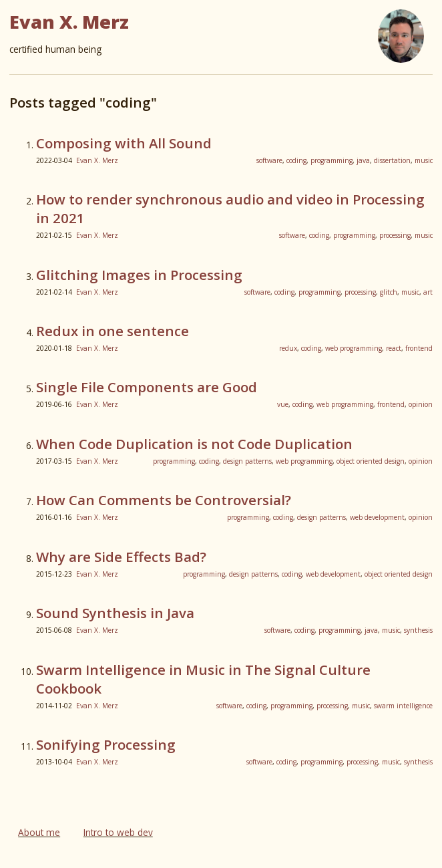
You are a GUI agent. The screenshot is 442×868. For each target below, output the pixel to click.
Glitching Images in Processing (139, 275)
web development (377, 517)
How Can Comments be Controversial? (164, 500)
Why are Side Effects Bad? (121, 557)
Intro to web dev (118, 832)
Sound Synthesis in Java (115, 613)
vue (283, 404)
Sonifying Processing (106, 744)
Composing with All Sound (124, 143)
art (428, 292)
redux (288, 348)
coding (296, 160)
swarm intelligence (403, 706)
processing (395, 235)
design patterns (247, 461)
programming (331, 160)
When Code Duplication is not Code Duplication (194, 444)
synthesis (418, 630)
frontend (419, 348)
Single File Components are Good (147, 387)
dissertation (392, 160)
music (424, 160)
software (269, 160)
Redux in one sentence (113, 331)
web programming (354, 348)
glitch (389, 292)
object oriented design (371, 461)
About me (39, 832)
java (363, 160)
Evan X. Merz (97, 160)
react (394, 348)
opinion (421, 404)
